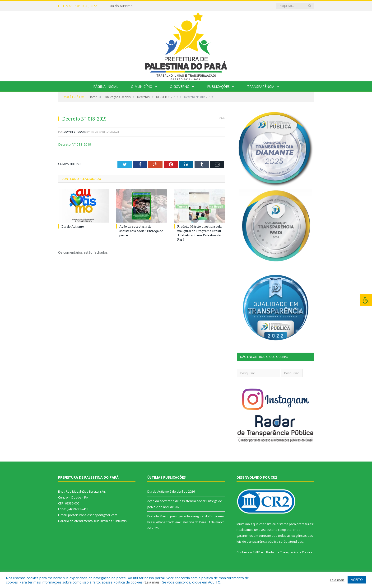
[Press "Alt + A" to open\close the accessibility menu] (366, 300)
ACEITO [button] (357, 580)
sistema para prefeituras (295, 524)
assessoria (269, 530)
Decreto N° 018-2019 (75, 144)
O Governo (180, 86)
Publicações (218, 86)
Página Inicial (106, 86)
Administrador (75, 132)
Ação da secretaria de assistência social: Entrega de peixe (141, 231)
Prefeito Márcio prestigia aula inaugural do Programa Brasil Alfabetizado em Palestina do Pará (199, 233)
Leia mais (152, 582)
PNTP (256, 552)
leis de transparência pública (257, 541)
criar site (265, 524)
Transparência (261, 86)
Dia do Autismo (121, 6)
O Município (142, 86)
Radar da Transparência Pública (289, 552)
